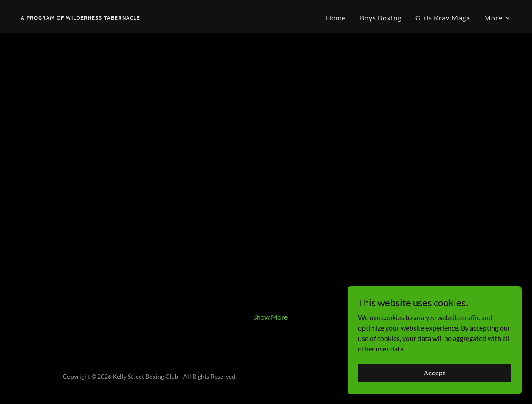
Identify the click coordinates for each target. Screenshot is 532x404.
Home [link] (336, 18)
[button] (498, 19)
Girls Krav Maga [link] (443, 18)
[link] (80, 17)
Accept (434, 373)
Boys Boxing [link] (381, 18)
